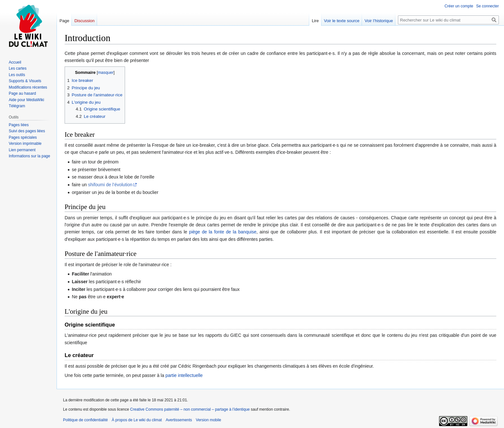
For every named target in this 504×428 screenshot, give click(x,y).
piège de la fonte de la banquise (223, 232)
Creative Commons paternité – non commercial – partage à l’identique (190, 409)
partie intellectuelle (184, 375)
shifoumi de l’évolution (110, 185)
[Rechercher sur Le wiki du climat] (448, 20)
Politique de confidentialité (85, 420)
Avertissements (179, 420)
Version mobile (208, 420)
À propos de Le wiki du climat (137, 420)
